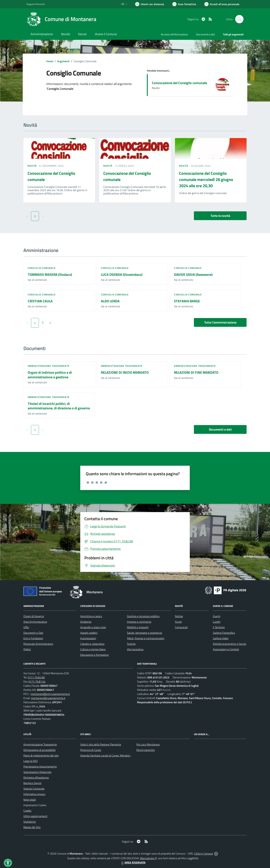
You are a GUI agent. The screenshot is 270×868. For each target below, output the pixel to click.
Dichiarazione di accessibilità (39, 750)
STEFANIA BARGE (187, 301)
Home (50, 61)
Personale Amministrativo (38, 644)
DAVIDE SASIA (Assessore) (193, 274)
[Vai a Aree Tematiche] (184, 4)
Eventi (217, 616)
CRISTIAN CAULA (40, 301)
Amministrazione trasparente (49, 366)
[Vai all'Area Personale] (222, 4)
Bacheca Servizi (32, 783)
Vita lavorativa (135, 649)
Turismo (131, 644)
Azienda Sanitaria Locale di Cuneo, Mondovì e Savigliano (112, 755)
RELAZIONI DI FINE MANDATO (196, 372)
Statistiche (30, 822)
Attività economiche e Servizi (229, 644)
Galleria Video (221, 638)
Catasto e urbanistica (92, 644)
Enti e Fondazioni (33, 638)
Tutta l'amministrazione (220, 322)
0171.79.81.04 (37, 682)
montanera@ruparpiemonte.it (48, 698)
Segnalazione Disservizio (37, 772)
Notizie (179, 616)
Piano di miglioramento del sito (41, 755)
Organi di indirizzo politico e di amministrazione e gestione (50, 375)
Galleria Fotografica (224, 633)
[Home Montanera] (61, 19)
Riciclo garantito (146, 750)
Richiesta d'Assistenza (36, 778)
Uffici (26, 627)
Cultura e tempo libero (93, 649)
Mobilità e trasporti (138, 627)
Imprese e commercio (139, 622)
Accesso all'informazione (174, 34)
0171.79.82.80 (36, 677)
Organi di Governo (34, 616)
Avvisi (178, 622)
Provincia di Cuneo (91, 750)
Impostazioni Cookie (35, 805)
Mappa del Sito (32, 827)
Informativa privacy (34, 794)
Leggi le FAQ (31, 761)
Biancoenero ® (149, 858)
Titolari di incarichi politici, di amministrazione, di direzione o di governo (59, 406)
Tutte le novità (220, 216)
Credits (27, 811)
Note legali (30, 800)
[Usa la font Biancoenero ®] (150, 4)
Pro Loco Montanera (148, 744)
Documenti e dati (220, 429)
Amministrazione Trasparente (40, 744)
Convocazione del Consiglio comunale (179, 83)
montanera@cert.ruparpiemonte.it (50, 694)
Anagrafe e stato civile (93, 627)
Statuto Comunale (34, 789)
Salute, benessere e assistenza (144, 633)
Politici (27, 649)
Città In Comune (204, 854)
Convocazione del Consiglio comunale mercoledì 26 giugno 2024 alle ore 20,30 (206, 179)
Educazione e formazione (94, 655)
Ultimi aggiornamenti (35, 816)
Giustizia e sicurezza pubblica (143, 616)
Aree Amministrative (35, 622)
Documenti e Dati (33, 633)
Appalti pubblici (89, 633)
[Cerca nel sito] (239, 19)
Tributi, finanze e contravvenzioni (146, 638)
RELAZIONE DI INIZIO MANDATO (125, 372)
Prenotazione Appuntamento (40, 766)
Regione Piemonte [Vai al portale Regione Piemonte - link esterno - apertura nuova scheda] (36, 4)
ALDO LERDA (110, 301)
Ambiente (86, 622)
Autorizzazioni (88, 638)
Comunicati (181, 627)
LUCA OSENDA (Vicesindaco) (122, 274)
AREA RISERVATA (133, 862)
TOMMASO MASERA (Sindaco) (50, 274)
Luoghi (217, 622)
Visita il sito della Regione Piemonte (101, 744)
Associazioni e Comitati (226, 649)
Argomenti (63, 61)
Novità (32, 166)
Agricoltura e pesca (91, 616)
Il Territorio (219, 627)
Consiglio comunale (42, 268)
